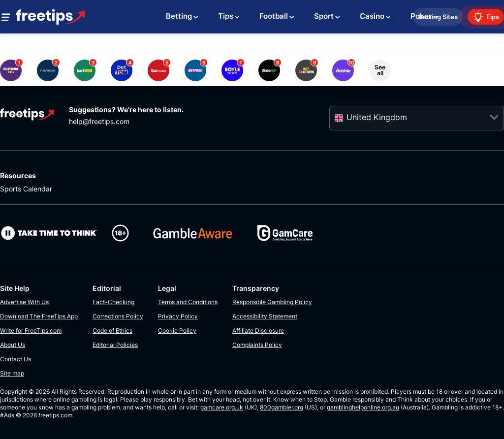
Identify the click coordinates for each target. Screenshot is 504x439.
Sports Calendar (26, 189)
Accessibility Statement (265, 316)
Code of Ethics (112, 330)
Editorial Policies (115, 345)
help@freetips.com (99, 121)
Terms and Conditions (188, 302)
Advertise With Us (24, 302)
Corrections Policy (118, 316)
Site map (12, 373)
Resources (18, 175)
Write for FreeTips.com (31, 330)
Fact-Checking (113, 302)
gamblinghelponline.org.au (363, 407)
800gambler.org (282, 407)
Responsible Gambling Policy (272, 302)
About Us (13, 345)
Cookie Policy (177, 330)
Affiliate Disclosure (258, 330)
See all (380, 70)
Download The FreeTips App (39, 316)
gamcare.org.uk (222, 407)
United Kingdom (377, 117)
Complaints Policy (257, 345)
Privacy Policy (178, 316)
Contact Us (16, 359)
